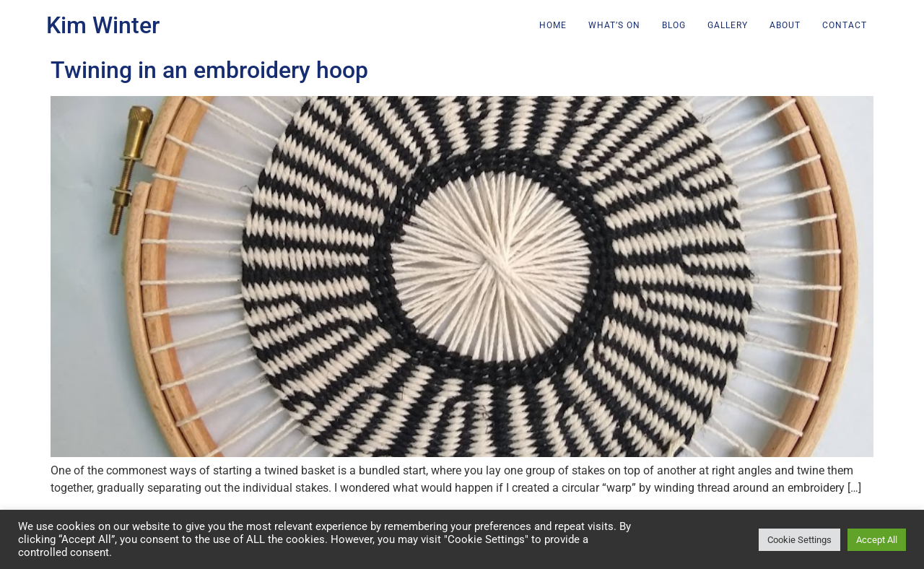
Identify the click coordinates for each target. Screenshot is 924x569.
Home (553, 25)
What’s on (614, 25)
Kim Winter (103, 25)
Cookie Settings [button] (799, 540)
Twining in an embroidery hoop (209, 70)
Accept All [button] (877, 540)
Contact (845, 25)
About (785, 25)
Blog (674, 25)
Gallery (728, 25)
